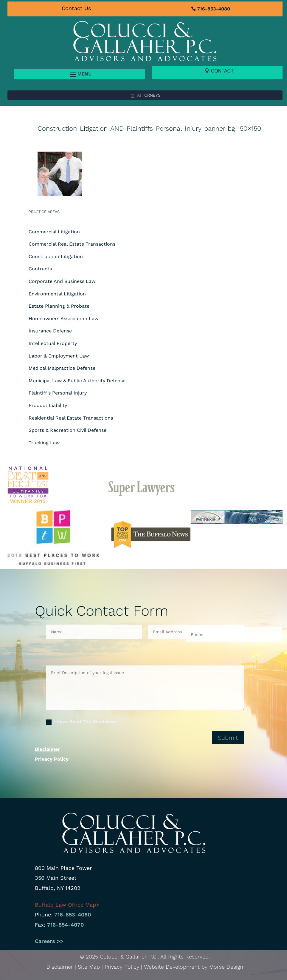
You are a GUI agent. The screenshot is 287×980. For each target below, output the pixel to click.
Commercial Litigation (54, 232)
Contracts (40, 269)
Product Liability (48, 405)
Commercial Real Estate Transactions (72, 244)
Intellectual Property (53, 343)
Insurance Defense (50, 331)
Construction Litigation (56, 256)
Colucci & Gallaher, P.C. (129, 957)
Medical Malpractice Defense (62, 368)
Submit (228, 738)
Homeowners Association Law (63, 319)
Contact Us (76, 8)
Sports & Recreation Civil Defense (68, 430)
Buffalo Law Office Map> (68, 905)
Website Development (172, 967)
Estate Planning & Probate (59, 306)
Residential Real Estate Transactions (71, 418)
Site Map (89, 967)
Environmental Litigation (57, 294)
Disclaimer (105, 722)
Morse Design (226, 967)
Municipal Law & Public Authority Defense (77, 381)
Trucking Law (44, 443)
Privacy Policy (52, 759)
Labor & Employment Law (59, 356)
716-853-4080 (214, 9)
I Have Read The (82, 722)
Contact (222, 71)
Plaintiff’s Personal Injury (58, 393)
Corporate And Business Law (62, 281)
